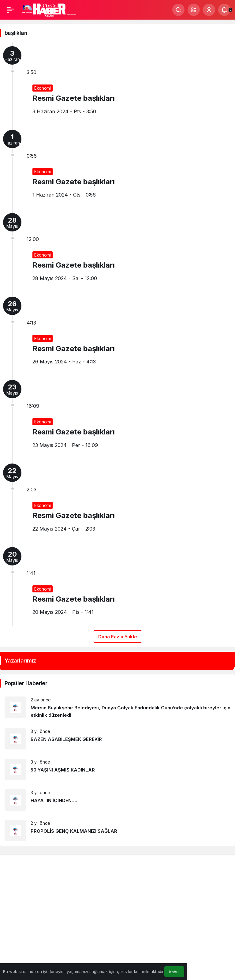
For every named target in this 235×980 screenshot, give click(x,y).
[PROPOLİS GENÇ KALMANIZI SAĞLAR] (117, 831)
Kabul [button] (174, 972)
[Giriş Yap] (209, 10)
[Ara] (178, 10)
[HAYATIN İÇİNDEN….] (117, 800)
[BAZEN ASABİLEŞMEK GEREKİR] (117, 739)
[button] (194, 10)
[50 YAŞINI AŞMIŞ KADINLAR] (117, 769)
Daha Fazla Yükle (118, 637)
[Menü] (11, 10)
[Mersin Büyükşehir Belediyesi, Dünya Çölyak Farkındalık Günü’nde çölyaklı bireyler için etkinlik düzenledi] (117, 708)
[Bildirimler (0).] (224, 10)
